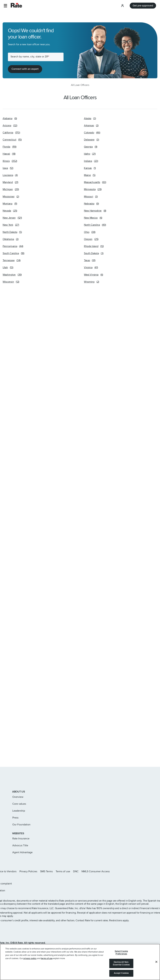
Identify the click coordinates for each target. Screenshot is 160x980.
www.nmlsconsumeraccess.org (41, 947)
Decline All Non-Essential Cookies (121, 968)
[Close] (156, 966)
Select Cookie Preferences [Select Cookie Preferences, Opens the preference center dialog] (121, 957)
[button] (5, 6)
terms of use (47, 963)
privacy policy (30, 963)
